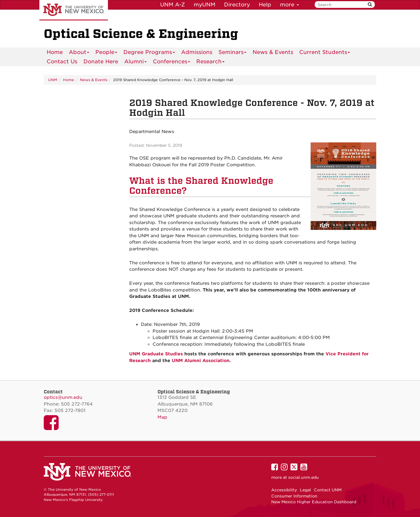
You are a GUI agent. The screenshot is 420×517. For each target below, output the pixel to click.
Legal (305, 490)
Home (55, 52)
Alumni (136, 62)
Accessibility (284, 490)
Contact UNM (328, 490)
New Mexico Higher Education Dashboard (314, 502)
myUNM (204, 5)
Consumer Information (294, 496)
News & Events (273, 52)
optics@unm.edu (63, 397)
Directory (237, 5)
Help (265, 5)
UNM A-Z (173, 5)
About (79, 53)
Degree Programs (149, 53)
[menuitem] (55, 52)
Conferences (172, 62)
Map (162, 417)
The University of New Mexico (74, 10)
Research (211, 62)
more (289, 5)
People (106, 53)
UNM (53, 80)
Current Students (325, 53)
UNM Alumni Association (201, 361)
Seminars (233, 53)
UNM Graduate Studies (156, 354)
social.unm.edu (303, 477)
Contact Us (62, 61)
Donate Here (101, 61)
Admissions (197, 52)
